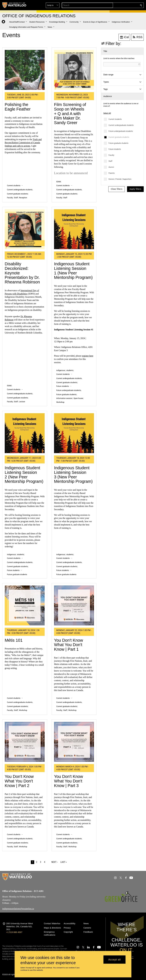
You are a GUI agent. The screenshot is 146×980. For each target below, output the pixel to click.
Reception (23, 198)
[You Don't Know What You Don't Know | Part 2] (25, 742)
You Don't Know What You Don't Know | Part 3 (69, 781)
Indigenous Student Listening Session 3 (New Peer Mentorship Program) (73, 475)
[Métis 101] (25, 605)
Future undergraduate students (121, 131)
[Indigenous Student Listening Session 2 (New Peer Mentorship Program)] (25, 433)
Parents (112, 173)
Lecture (22, 402)
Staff (110, 161)
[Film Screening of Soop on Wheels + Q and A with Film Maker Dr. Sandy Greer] (74, 70)
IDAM (59, 182)
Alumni (111, 167)
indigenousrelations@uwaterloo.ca (18, 909)
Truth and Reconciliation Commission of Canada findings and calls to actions (23, 143)
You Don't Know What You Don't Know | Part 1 (69, 645)
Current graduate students (119, 137)
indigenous (61, 370)
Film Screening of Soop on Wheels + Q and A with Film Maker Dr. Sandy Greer (70, 114)
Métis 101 (14, 640)
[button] (120, 5)
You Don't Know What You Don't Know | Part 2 (19, 781)
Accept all (115, 959)
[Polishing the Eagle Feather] (25, 70)
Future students (115, 149)
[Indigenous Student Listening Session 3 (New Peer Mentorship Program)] (74, 433)
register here (88, 356)
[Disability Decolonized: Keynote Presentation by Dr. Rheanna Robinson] (25, 229)
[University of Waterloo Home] (14, 5)
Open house (78, 398)
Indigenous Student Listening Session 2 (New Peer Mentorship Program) (24, 475)
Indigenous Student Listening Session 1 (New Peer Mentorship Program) (73, 271)
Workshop (60, 402)
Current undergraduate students (121, 125)
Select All (107, 113)
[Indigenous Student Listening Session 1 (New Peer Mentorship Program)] (74, 229)
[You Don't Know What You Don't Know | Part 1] (74, 605)
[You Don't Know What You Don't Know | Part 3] (74, 742)
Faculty (111, 155)
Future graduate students (118, 143)
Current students (115, 119)
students (70, 370)
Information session (64, 398)
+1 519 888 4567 (14, 932)
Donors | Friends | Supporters (120, 179)
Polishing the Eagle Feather (18, 107)
